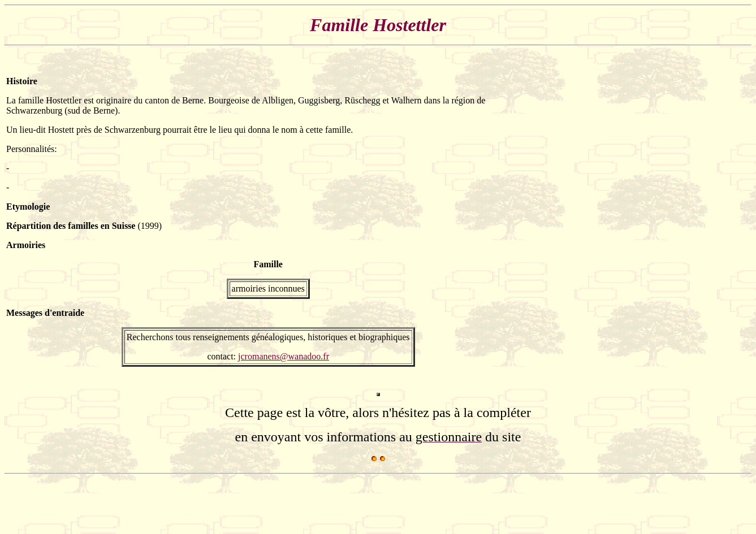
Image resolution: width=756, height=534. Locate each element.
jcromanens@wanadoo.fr (284, 356)
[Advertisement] (716, 222)
